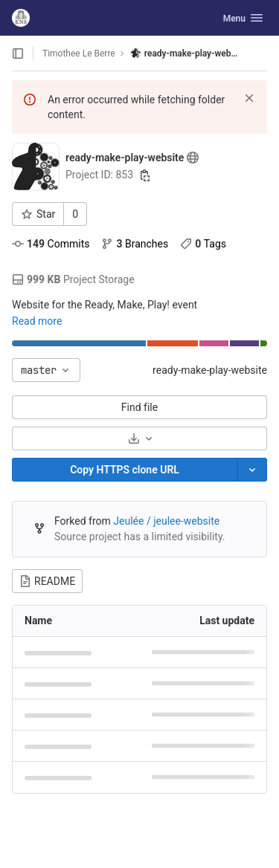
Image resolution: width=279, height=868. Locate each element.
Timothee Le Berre (79, 54)
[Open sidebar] (18, 54)
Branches (135, 244)
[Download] (139, 438)
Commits (51, 244)
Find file (139, 407)
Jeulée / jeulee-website (166, 521)
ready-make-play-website (210, 370)
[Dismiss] (249, 98)
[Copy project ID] (145, 175)
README (47, 581)
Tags (203, 244)
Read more (37, 321)
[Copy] (125, 470)
